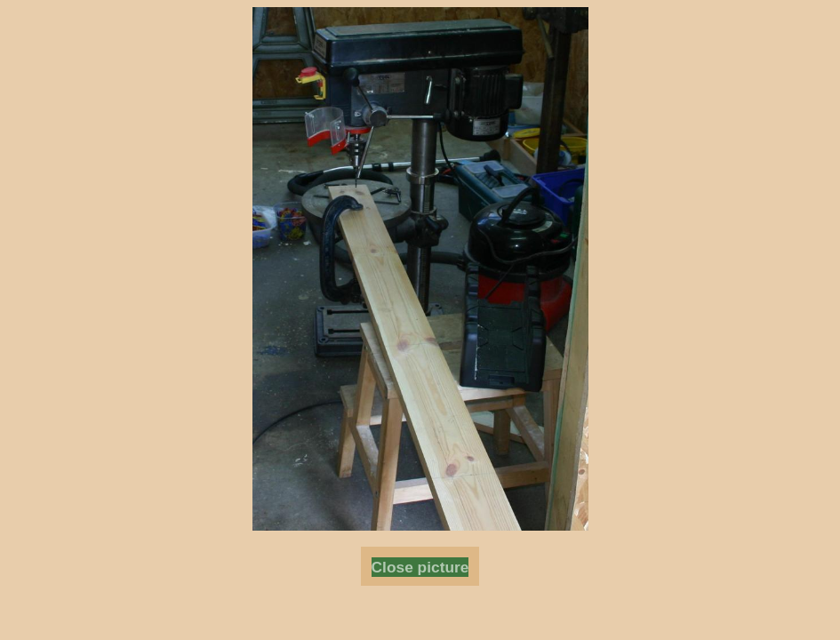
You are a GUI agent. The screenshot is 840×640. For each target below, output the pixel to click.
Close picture (420, 567)
